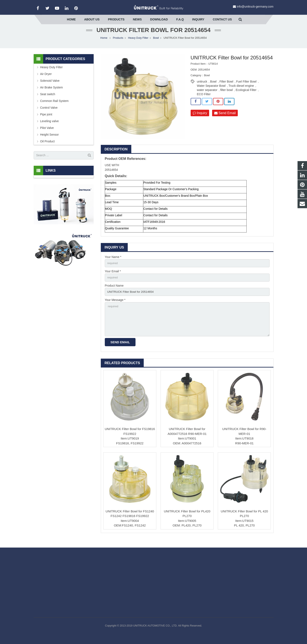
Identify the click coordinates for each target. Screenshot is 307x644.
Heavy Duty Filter (138, 43)
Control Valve (49, 113)
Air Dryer (46, 79)
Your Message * (115, 306)
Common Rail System (54, 106)
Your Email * (113, 277)
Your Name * (113, 262)
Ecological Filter (246, 95)
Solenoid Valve (50, 86)
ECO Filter (204, 100)
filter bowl (227, 95)
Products (118, 43)
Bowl (156, 43)
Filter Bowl (226, 87)
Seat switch (48, 99)
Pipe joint (46, 120)
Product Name (114, 291)
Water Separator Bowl (211, 91)
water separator (207, 95)
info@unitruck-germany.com (255, 7)
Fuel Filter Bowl (246, 87)
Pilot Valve (47, 133)
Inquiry (200, 118)
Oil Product (47, 147)
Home (104, 43)
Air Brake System (52, 93)
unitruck (202, 87)
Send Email (225, 118)
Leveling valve (50, 126)
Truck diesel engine (241, 91)
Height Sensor (50, 140)
